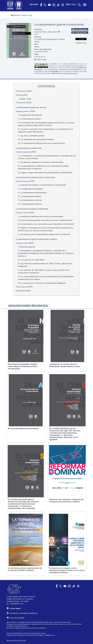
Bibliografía (20, 291)
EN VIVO (33, 5)
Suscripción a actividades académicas (22, 613)
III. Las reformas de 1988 (28, 260)
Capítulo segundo (23, 152)
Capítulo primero (23, 111)
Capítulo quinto (22, 243)
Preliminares (21, 91)
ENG (74, 5)
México (37, 47)
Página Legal (40, 59)
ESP (68, 5)
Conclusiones (21, 287)
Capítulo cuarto (22, 213)
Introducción (21, 103)
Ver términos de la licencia (70, 73)
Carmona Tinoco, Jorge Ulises (45, 32)
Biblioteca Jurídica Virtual (21, 15)
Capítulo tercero (22, 181)
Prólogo (19, 95)
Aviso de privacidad (15, 618)
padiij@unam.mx (50, 635)
